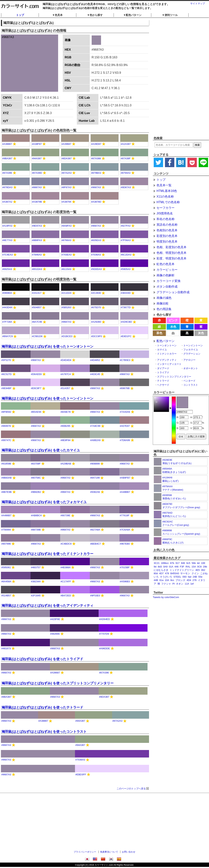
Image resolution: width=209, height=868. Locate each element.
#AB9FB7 (125, 478)
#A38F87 (37, 144)
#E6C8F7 (36, 388)
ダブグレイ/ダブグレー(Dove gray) (181, 507)
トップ (20, 15)
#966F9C (167, 539)
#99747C (6, 440)
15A (194, 567)
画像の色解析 (166, 275)
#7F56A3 (126, 240)
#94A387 (37, 158)
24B (195, 577)
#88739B (36, 530)
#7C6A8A (125, 530)
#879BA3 (96, 173)
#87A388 (96, 158)
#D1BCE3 (67, 336)
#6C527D (6, 374)
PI (174, 584)
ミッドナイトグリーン (182, 570)
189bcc (165, 563)
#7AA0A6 (125, 412)
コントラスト (191, 385)
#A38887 (7, 144)
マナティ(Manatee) (173, 490)
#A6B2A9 (95, 440)
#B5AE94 (36, 412)
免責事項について (109, 852)
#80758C (36, 478)
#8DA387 (67, 158)
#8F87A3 (66, 187)
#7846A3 (37, 255)
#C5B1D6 (37, 336)
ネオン (180, 584)
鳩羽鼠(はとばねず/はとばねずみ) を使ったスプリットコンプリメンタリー (58, 683)
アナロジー (189, 360)
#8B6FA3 (37, 240)
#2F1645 (36, 596)
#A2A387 (126, 144)
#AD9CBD (126, 322)
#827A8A (95, 530)
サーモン (185, 573)
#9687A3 (96, 187)
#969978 (6, 426)
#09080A (7, 293)
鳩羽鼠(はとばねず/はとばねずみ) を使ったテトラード (42, 707)
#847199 (95, 478)
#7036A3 (96, 255)
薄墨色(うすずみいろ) (174, 499)
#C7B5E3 (125, 360)
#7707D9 (104, 634)
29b (205, 567)
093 (184, 577)
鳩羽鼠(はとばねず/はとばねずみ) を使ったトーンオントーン (47, 346)
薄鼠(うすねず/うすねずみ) (177, 463)
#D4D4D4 (66, 360)
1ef (192, 584)
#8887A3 (37, 187)
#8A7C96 (37, 322)
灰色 (201, 333)
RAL (188, 567)
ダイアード (163, 368)
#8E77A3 (7, 240)
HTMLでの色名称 (168, 202)
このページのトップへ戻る (131, 789)
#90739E (65, 515)
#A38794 (66, 202)
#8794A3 (126, 173)
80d (156, 573)
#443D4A (7, 307)
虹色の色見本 (166, 264)
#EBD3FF (81, 774)
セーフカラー (166, 208)
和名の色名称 (166, 219)
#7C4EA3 (7, 255)
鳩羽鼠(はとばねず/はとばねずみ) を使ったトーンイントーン (47, 398)
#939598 (167, 495)
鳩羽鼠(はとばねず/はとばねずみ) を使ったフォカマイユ (44, 502)
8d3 (160, 567)
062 (203, 570)
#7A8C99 (95, 426)
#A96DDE (104, 648)
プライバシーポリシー (85, 852)
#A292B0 (96, 322)
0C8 (199, 567)
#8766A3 (66, 240)
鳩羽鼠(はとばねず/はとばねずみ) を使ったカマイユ (41, 450)
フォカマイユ (191, 350)
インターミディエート (169, 364)
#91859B (6, 464)
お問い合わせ (129, 852)
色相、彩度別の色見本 (172, 247)
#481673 (6, 648)
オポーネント (191, 368)
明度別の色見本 (167, 242)
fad (190, 577)
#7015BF (125, 567)
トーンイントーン (193, 345)
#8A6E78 (66, 412)
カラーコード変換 (169, 281)
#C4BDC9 (66, 544)
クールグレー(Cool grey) (176, 525)
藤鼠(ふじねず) (170, 481)
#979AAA (167, 486)
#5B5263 (66, 307)
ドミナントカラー (167, 354)
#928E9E (167, 460)
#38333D (126, 293)
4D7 (161, 573)
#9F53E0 (95, 596)
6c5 (188, 563)
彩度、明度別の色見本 (172, 258)
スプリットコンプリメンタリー (174, 377)
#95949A (167, 469)
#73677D (126, 307)
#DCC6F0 (97, 336)
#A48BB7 (125, 492)
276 (195, 580)
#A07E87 (125, 426)
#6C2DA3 (126, 255)
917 (178, 563)
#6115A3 (66, 269)
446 (177, 567)
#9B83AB (6, 478)
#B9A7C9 (7, 336)
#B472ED (66, 596)
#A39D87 (96, 144)
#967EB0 (125, 544)
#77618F (125, 515)
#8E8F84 (66, 440)
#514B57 (6, 596)
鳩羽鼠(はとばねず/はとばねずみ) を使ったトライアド (42, 659)
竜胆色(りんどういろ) (174, 516)
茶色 (159, 333)
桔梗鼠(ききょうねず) (174, 472)
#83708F (36, 464)
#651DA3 (37, 269)
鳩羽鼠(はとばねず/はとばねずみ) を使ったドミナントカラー (47, 554)
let (198, 563)
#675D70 (96, 307)
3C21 (157, 563)
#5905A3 (126, 269)
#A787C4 (66, 374)
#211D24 (66, 293)
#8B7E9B (6, 492)
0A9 (165, 567)
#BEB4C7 (96, 544)
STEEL (177, 577)
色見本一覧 (164, 185)
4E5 (197, 570)
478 (167, 573)
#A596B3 (125, 581)
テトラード (163, 381)
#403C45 (95, 374)
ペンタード (189, 381)
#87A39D (37, 173)
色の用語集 (164, 309)
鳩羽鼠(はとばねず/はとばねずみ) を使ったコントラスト (44, 732)
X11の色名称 (165, 197)
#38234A (36, 581)
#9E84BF (6, 388)
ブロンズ (180, 580)
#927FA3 (126, 226)
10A (167, 580)
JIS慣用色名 (165, 213)
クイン (195, 573)
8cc (172, 580)
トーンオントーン (167, 345)
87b (172, 563)
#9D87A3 (126, 187)
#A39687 (66, 144)
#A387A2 (7, 202)
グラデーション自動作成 (173, 292)
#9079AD (167, 513)
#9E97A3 (37, 226)
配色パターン (166, 341)
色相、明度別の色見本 (172, 253)
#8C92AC (168, 522)
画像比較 (163, 303)
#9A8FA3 (67, 226)
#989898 (167, 530)
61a (161, 580)
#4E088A (66, 567)
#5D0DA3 (96, 269)
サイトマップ (198, 3)
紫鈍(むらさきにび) (173, 543)
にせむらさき (161, 570)
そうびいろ (166, 577)
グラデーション (192, 354)
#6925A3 (7, 269)
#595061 (6, 567)
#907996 (6, 544)
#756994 (6, 530)
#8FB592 (6, 412)
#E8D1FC (126, 336)
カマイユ (162, 350)
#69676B (125, 388)
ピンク (173, 320)
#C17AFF (66, 581)
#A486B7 (6, 515)
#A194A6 (167, 478)
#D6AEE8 (36, 374)
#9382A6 (95, 492)
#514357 (65, 388)
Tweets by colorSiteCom (166, 597)
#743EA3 (67, 255)
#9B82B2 (36, 492)
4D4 (189, 580)
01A (171, 567)
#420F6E (55, 619)
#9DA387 (104, 697)
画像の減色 (164, 298)
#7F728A (7, 322)
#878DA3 (7, 187)
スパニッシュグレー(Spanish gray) (181, 534)
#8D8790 (167, 504)
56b (194, 563)
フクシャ (166, 584)
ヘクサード (163, 385)
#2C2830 (96, 293)
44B (156, 580)
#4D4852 (95, 360)
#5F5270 (6, 360)
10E (203, 563)
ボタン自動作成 (167, 287)
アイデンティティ (167, 360)
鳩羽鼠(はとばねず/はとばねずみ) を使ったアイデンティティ (47, 606)
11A (187, 584)
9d (155, 567)
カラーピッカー (167, 270)
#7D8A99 (125, 440)
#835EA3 (96, 240)
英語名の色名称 (167, 225)
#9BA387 (7, 158)
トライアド (163, 372)
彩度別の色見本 (167, 236)
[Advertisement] (171, 77)
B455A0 (175, 573)
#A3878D (96, 202)
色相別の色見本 (167, 230)
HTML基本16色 (167, 191)
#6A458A (6, 581)
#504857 (37, 307)
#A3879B (37, 202)
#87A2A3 (67, 173)
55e (200, 577)
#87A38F (126, 158)
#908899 (95, 464)
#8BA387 (6, 697)
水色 (173, 327)
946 (183, 563)
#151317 (37, 293)
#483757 (36, 567)
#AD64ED (104, 619)
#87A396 (7, 173)
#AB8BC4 (36, 515)
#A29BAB (66, 464)
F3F (182, 567)
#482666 (55, 634)
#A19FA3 (7, 226)
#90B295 (65, 426)
